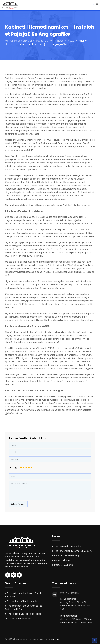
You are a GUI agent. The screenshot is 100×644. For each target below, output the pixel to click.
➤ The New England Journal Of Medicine (72, 551)
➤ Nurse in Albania (61, 560)
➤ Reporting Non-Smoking (65, 556)
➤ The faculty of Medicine (18, 619)
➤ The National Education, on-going (23, 614)
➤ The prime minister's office (67, 546)
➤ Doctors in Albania (62, 565)
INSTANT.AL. (54, 639)
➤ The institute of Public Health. (21, 601)
